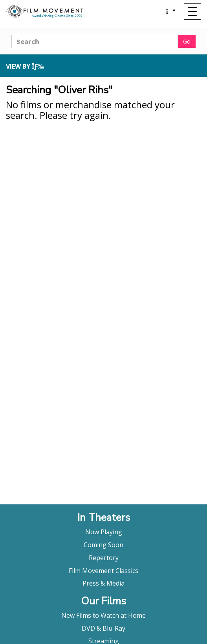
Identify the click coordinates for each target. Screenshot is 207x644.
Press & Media (103, 583)
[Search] (95, 42)
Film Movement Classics (103, 571)
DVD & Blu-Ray (103, 628)
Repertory (104, 558)
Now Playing (104, 532)
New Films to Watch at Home (103, 615)
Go (187, 41)
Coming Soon (103, 545)
